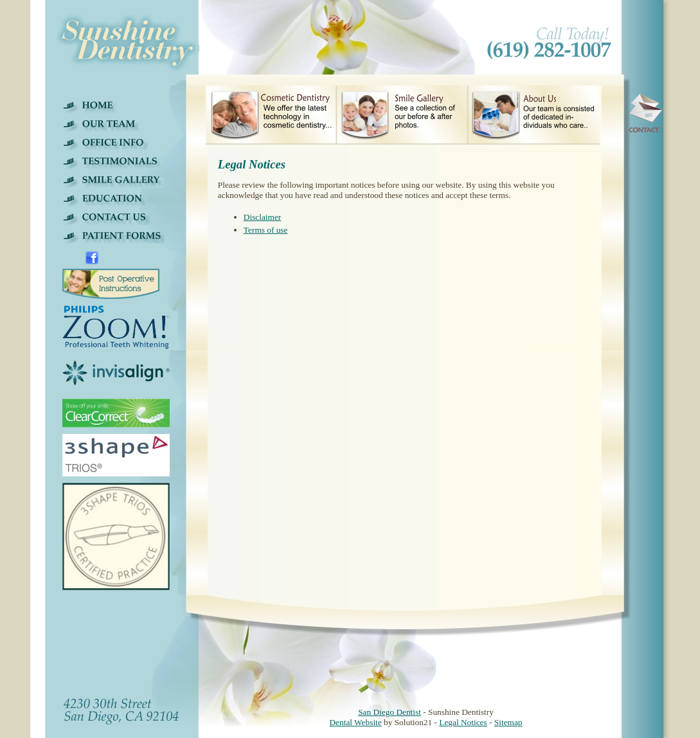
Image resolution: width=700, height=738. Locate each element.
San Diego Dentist (390, 712)
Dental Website (355, 722)
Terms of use (266, 230)
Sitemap (508, 722)
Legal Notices (463, 722)
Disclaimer (262, 217)
